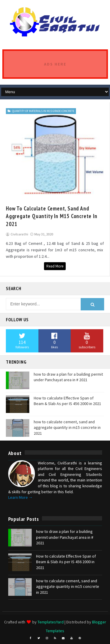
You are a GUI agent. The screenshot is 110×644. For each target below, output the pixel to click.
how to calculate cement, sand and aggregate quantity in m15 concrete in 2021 (52, 216)
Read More (55, 266)
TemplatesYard (51, 622)
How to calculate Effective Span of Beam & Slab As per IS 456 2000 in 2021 (67, 401)
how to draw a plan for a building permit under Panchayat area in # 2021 (68, 377)
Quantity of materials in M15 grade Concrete (43, 111)
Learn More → (21, 497)
